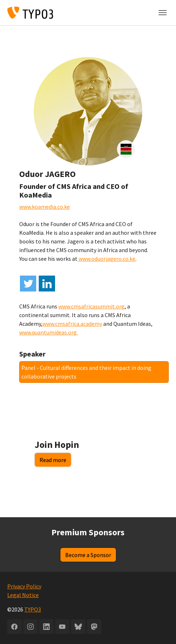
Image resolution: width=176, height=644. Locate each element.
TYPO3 (33, 609)
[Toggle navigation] (163, 13)
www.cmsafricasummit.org (91, 306)
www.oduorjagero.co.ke (106, 259)
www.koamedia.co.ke (45, 207)
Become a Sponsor (88, 555)
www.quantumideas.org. (49, 332)
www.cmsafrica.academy (72, 324)
